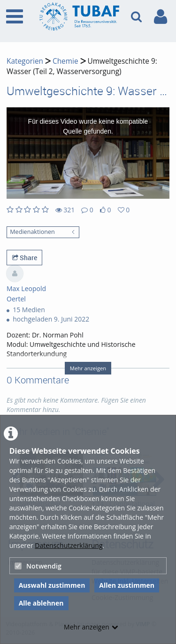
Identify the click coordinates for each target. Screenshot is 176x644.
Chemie (65, 61)
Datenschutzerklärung (69, 545)
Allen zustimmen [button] (127, 585)
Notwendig (38, 566)
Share (25, 258)
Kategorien (25, 61)
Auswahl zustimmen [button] (52, 585)
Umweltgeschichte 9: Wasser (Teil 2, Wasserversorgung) (82, 66)
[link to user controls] (161, 17)
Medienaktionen (32, 232)
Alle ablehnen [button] (41, 603)
